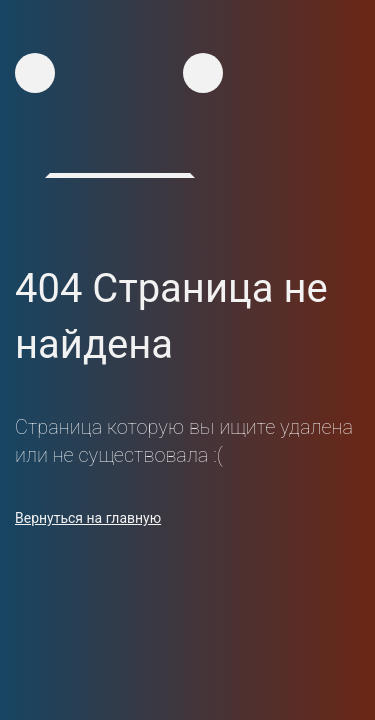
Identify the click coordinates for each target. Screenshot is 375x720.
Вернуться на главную (88, 518)
